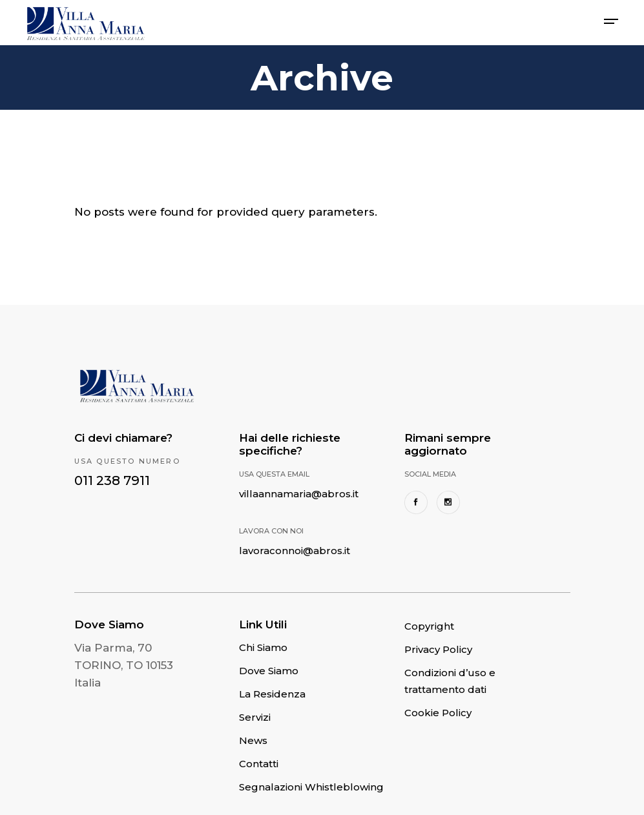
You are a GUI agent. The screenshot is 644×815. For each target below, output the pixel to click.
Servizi (255, 717)
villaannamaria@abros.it (299, 494)
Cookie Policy (438, 713)
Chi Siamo (263, 647)
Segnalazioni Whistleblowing (311, 787)
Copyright (429, 626)
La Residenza (272, 694)
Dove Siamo (269, 671)
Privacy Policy (438, 649)
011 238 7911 (112, 480)
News (253, 740)
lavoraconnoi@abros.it (295, 551)
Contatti (259, 764)
